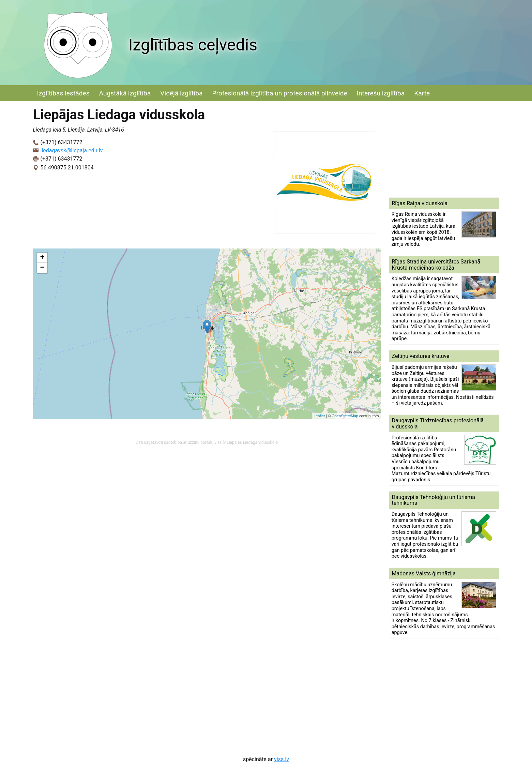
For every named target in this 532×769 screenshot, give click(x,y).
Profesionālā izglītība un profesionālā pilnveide (279, 93)
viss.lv (282, 759)
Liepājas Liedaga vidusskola (252, 442)
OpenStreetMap (345, 416)
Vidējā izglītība (181, 93)
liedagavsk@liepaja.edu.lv (72, 150)
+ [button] (42, 258)
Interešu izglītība (381, 93)
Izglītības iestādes (63, 93)
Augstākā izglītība (125, 93)
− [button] (42, 268)
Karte (422, 93)
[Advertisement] (444, 149)
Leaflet (319, 416)
